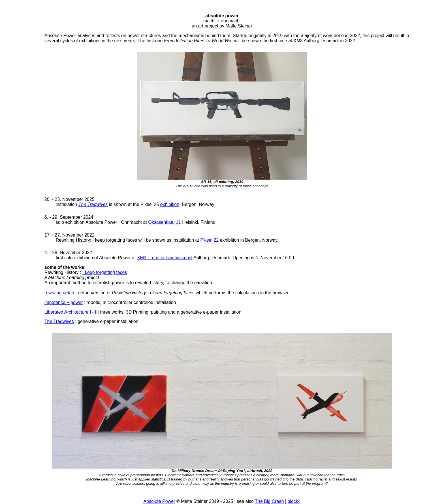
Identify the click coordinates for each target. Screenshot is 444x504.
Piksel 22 (209, 240)
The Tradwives (93, 204)
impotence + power (64, 302)
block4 (294, 501)
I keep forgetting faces (105, 272)
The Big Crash (269, 501)
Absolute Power (159, 501)
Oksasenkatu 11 (165, 222)
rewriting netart (59, 293)
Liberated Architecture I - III (72, 312)
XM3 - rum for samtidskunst (165, 258)
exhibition (170, 204)
